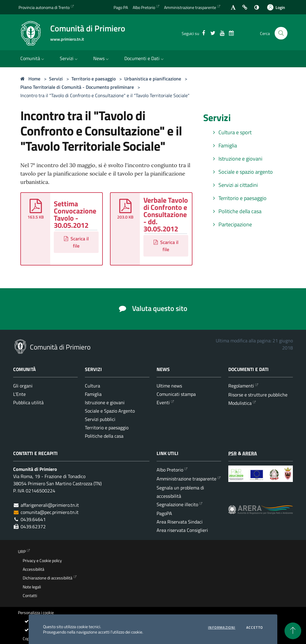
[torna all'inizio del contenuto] (293, 631)
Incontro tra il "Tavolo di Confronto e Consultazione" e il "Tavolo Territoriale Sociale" (105, 95)
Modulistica (240, 403)
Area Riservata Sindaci (180, 522)
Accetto (255, 628)
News (102, 58)
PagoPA (164, 513)
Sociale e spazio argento (242, 172)
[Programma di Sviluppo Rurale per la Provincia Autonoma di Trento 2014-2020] (261, 478)
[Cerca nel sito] (281, 33)
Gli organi (23, 386)
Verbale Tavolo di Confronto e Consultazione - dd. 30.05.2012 (166, 214)
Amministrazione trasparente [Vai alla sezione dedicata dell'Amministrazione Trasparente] (190, 7)
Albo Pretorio (170, 470)
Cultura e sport (231, 132)
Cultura (92, 386)
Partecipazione (231, 224)
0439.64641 (33, 519)
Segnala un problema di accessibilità (180, 492)
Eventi (163, 402)
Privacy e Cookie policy (42, 561)
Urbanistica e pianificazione (153, 79)
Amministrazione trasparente (186, 479)
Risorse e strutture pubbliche (258, 395)
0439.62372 (33, 527)
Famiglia (224, 145)
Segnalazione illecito (177, 504)
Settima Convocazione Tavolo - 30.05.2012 (75, 214)
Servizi (69, 58)
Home (30, 79)
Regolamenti (241, 386)
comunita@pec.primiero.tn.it (50, 512)
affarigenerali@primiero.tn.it (50, 505)
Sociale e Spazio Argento (110, 411)
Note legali (32, 587)
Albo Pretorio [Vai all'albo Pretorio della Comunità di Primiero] (144, 7)
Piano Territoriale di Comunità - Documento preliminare (77, 87)
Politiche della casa (236, 211)
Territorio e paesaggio (94, 79)
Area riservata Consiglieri (182, 530)
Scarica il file (76, 242)
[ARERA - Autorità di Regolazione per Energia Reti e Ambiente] (261, 514)
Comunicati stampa (176, 394)
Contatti (30, 596)
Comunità (33, 58)
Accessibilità (33, 569)
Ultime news (169, 386)
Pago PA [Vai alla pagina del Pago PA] (121, 7)
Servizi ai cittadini (234, 185)
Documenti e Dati (145, 58)
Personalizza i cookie (36, 613)
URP (22, 552)
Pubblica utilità (28, 402)
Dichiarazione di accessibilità (48, 578)
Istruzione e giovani (236, 159)
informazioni (222, 628)
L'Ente (19, 394)
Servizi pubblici (100, 419)
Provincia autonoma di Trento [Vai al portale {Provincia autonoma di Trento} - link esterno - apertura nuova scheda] (44, 7)
